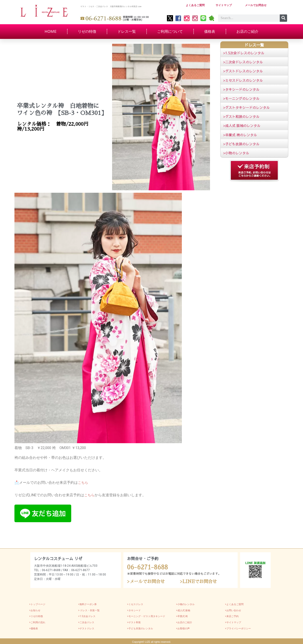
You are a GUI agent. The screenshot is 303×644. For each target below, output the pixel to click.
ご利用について (170, 32)
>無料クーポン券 (87, 604)
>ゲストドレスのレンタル (243, 71)
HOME (51, 32)
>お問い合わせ (233, 610)
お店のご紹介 (247, 32)
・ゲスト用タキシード (153, 616)
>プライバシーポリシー (238, 628)
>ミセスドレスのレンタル (243, 80)
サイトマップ (224, 5)
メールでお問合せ (257, 5)
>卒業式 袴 (182, 616)
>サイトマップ (233, 622)
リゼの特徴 (87, 32)
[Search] (283, 18)
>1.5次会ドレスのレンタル (244, 53)
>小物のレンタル (236, 153)
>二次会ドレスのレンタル (243, 62)
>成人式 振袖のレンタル (242, 125)
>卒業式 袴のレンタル (240, 135)
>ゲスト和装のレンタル (241, 116)
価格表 (210, 32)
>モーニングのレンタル (241, 98)
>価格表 (34, 628)
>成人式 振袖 (183, 610)
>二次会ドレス (86, 622)
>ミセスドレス (135, 604)
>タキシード (134, 610)
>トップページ (37, 604)
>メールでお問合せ (148, 581)
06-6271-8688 (145, 567)
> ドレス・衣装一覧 (89, 610)
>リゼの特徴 (36, 616)
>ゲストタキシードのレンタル (246, 107)
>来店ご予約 (232, 616)
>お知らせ (35, 610)
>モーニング (134, 616)
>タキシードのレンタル (241, 89)
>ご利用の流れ (37, 622)
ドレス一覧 (127, 32)
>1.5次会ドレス (87, 616)
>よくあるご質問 (234, 604)
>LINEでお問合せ (200, 581)
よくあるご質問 (196, 5)
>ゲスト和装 (134, 622)
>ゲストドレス (86, 628)
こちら (83, 483)
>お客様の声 (183, 628)
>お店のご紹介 (184, 622)
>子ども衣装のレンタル (241, 144)
